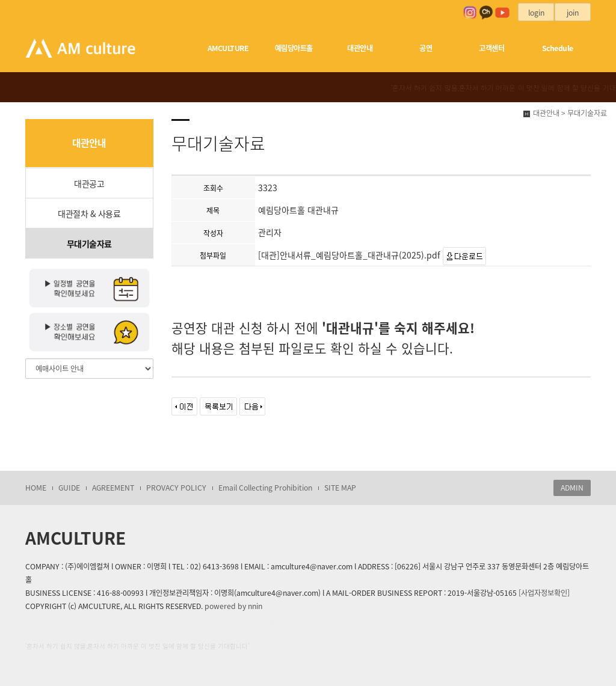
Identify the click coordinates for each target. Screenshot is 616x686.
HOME (36, 488)
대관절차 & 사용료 (89, 213)
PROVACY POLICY (176, 488)
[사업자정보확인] (544, 593)
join (573, 13)
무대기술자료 (89, 243)
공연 (426, 48)
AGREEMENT (113, 488)
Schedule (558, 48)
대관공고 (89, 183)
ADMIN (572, 488)
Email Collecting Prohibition (265, 488)
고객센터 (491, 48)
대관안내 (360, 48)
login (536, 13)
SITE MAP (340, 488)
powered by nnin (233, 606)
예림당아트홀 (294, 48)
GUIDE (69, 488)
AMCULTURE (228, 48)
